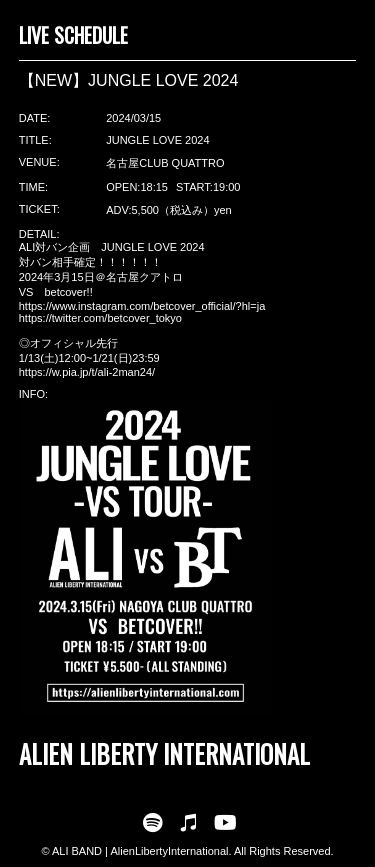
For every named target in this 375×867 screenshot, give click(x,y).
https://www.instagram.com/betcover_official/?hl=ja (142, 306)
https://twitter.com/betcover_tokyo (100, 318)
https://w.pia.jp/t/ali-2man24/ (87, 372)
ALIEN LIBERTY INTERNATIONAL (164, 753)
